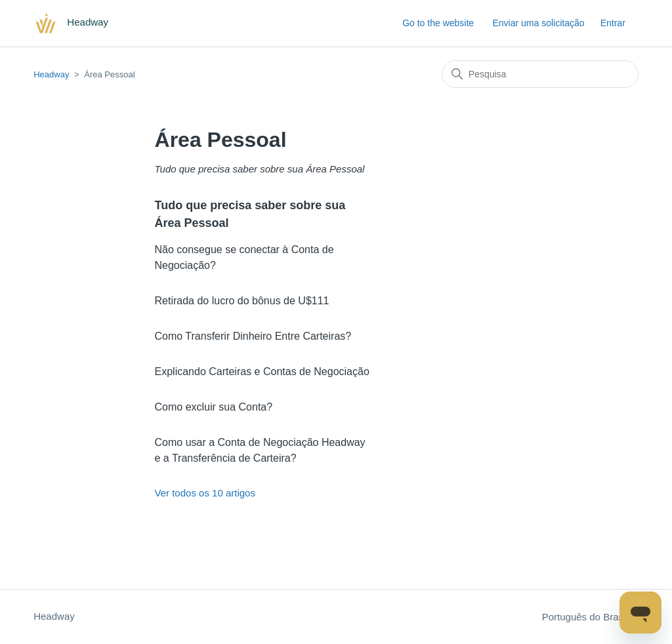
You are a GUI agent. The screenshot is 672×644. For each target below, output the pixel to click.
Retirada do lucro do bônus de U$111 (242, 301)
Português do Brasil (590, 617)
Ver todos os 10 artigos (205, 493)
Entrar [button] (613, 23)
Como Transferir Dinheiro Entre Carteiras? (253, 336)
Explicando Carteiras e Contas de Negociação (262, 372)
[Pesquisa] (540, 74)
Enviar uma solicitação (538, 23)
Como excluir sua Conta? (214, 407)
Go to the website (438, 23)
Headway (51, 74)
